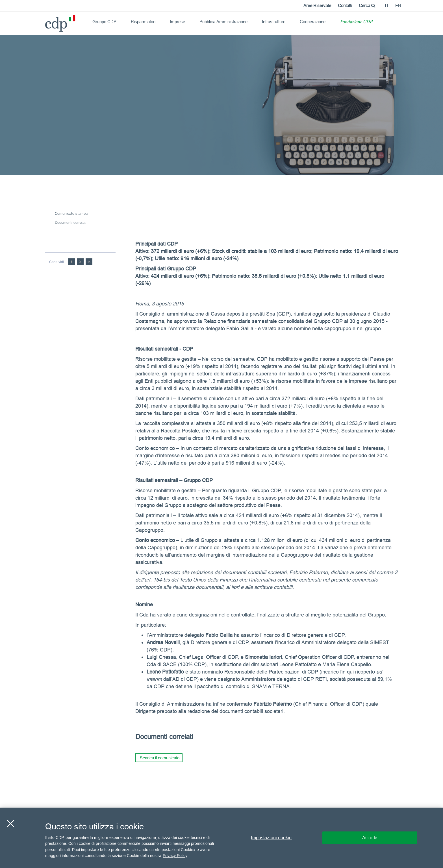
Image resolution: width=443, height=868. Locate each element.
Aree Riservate (317, 6)
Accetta (370, 838)
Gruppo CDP (104, 22)
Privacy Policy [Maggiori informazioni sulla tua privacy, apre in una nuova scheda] (175, 856)
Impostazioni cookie (271, 838)
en (398, 6)
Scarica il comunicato (160, 758)
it (387, 6)
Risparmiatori (143, 22)
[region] (221, 838)
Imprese (177, 22)
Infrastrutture (274, 22)
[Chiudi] (10, 823)
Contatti (345, 6)
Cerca (367, 6)
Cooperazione (313, 22)
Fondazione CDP (356, 22)
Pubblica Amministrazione (223, 22)
